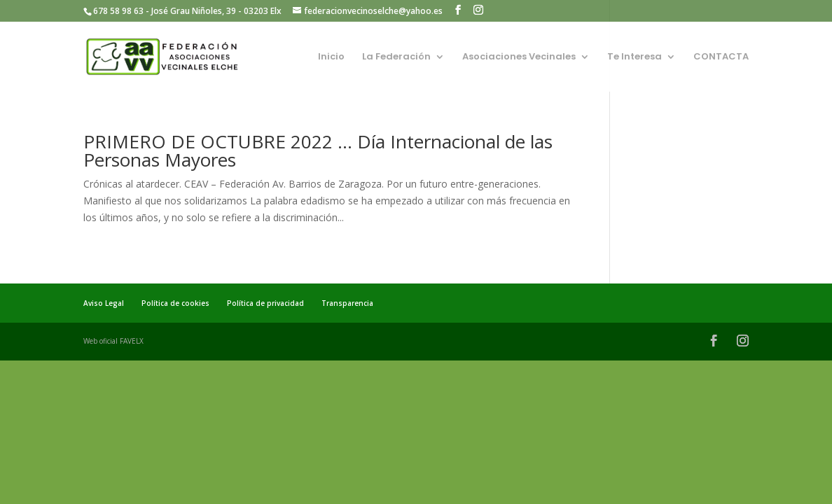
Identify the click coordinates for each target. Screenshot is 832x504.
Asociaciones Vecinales (519, 57)
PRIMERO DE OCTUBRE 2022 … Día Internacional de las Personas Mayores (318, 150)
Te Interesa (635, 57)
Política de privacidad (265, 303)
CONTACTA (721, 57)
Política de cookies (175, 303)
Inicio (331, 57)
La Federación (396, 57)
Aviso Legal (104, 303)
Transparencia (347, 303)
